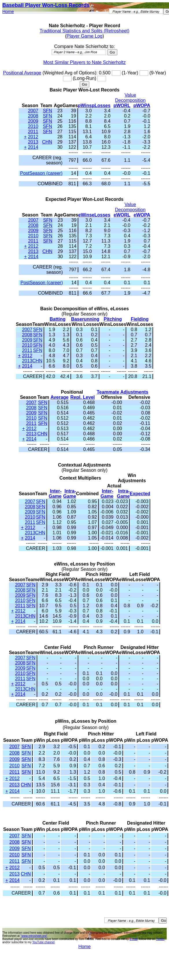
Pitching (113, 319)
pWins (85, 105)
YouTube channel (43, 942)
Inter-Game (55, 494)
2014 (33, 147)
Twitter (160, 939)
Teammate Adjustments (123, 392)
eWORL (122, 215)
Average (60, 397)
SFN (47, 111)
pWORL (122, 105)
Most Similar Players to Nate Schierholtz (84, 62)
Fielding (140, 319)
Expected (140, 494)
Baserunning (85, 319)
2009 (33, 121)
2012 (33, 137)
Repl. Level (83, 397)
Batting (58, 319)
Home (8, 11)
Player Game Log (84, 36)
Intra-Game (70, 494)
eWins (85, 215)
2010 (33, 126)
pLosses (101, 105)
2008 (33, 116)
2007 (33, 111)
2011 (33, 132)
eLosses (101, 215)
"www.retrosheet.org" (34, 936)
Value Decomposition (130, 98)
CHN (47, 142)
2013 (33, 142)
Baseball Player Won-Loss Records (46, 5)
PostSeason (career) (41, 173)
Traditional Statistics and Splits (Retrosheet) (84, 31)
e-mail (133, 939)
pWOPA (142, 105)
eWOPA (142, 215)
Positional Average (22, 73)
